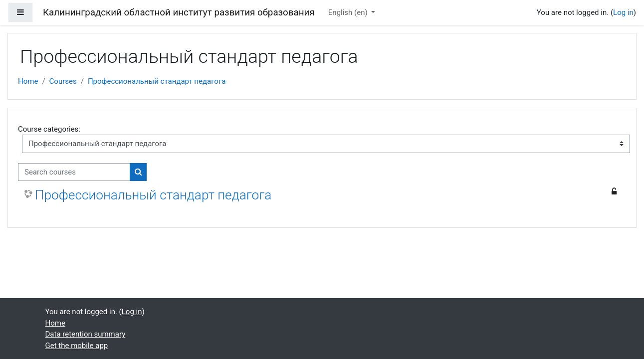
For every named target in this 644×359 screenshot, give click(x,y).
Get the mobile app (77, 346)
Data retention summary (86, 334)
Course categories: (49, 129)
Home (28, 81)
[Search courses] (74, 172)
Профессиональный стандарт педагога (157, 81)
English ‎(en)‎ (349, 12)
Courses (63, 81)
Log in (623, 12)
